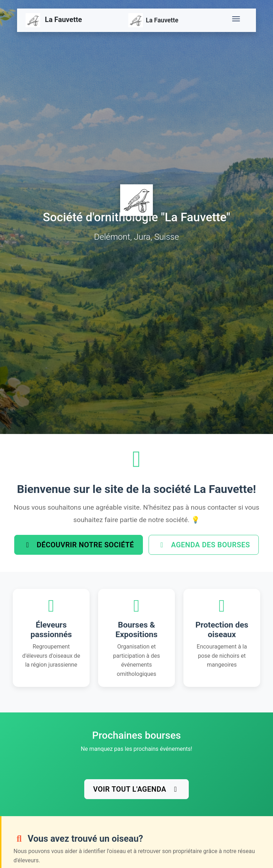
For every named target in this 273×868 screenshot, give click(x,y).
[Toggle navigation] (237, 20)
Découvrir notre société (79, 545)
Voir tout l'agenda (136, 789)
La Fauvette (54, 20)
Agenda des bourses (204, 545)
